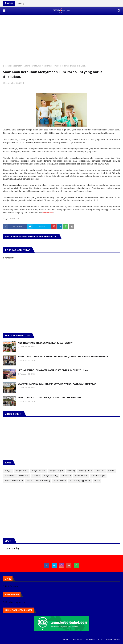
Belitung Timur (85, 471)
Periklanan (90, 640)
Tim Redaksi (77, 640)
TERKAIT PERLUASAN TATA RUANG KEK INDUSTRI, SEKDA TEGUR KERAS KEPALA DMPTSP (63, 356)
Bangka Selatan (39, 471)
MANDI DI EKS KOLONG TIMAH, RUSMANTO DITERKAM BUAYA (50, 397)
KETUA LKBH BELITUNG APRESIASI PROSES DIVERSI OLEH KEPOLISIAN (53, 370)
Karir (100, 640)
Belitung (71, 471)
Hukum (111, 471)
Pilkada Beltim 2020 (14, 481)
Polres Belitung (43, 481)
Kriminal (36, 476)
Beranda (7, 66)
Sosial (97, 481)
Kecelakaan (10, 476)
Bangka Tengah (56, 471)
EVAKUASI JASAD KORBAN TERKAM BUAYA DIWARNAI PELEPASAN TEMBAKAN (57, 384)
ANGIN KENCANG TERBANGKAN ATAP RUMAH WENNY (45, 343)
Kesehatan (17, 66)
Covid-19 (100, 471)
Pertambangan (98, 476)
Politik (29, 481)
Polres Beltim (60, 481)
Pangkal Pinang (51, 476)
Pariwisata (66, 476)
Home (66, 640)
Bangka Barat (22, 471)
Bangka (8, 471)
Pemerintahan (81, 476)
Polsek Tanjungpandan (80, 481)
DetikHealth (47, 212)
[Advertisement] (61, 37)
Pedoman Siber (113, 640)
